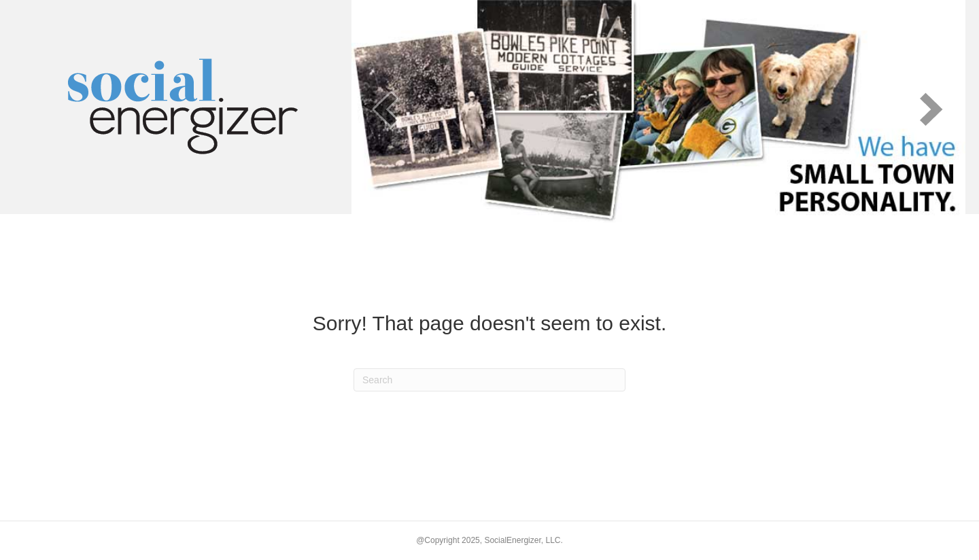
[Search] (489, 380)
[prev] (385, 109)
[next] (931, 109)
